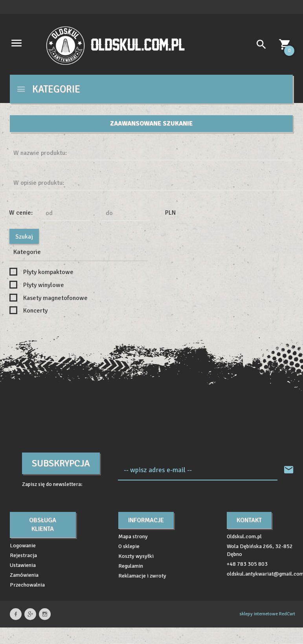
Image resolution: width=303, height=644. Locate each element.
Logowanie (23, 546)
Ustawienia (23, 565)
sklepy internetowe (259, 614)
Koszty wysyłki (136, 556)
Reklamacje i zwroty (142, 576)
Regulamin (131, 566)
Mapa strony (133, 536)
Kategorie (48, 89)
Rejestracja (23, 555)
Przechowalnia (27, 585)
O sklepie (129, 546)
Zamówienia (24, 575)
